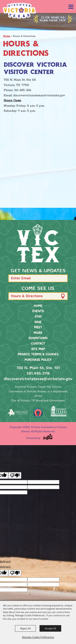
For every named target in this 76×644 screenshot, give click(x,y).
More (38, 333)
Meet (38, 328)
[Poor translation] (15, 475)
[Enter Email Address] (38, 278)
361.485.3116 (38, 374)
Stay (38, 317)
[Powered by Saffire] (48, 437)
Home (7, 36)
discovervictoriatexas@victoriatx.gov (38, 379)
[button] (63, 278)
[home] (38, 243)
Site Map (38, 349)
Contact (38, 344)
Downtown (38, 338)
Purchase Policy (38, 360)
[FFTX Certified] (58, 411)
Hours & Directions (27, 296)
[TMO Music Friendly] (38, 413)
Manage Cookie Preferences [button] (38, 637)
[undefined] (15, 573)
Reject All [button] (25, 628)
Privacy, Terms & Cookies (38, 355)
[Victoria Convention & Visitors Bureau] (19, 11)
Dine (38, 322)
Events (38, 311)
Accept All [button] (50, 628)
